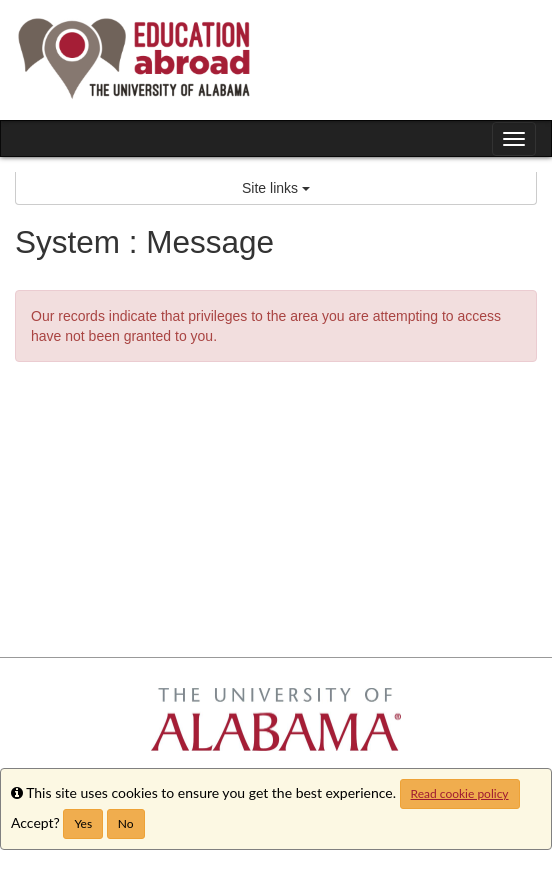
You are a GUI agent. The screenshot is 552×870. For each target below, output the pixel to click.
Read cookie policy (460, 793)
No (126, 823)
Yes (83, 823)
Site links (276, 188)
